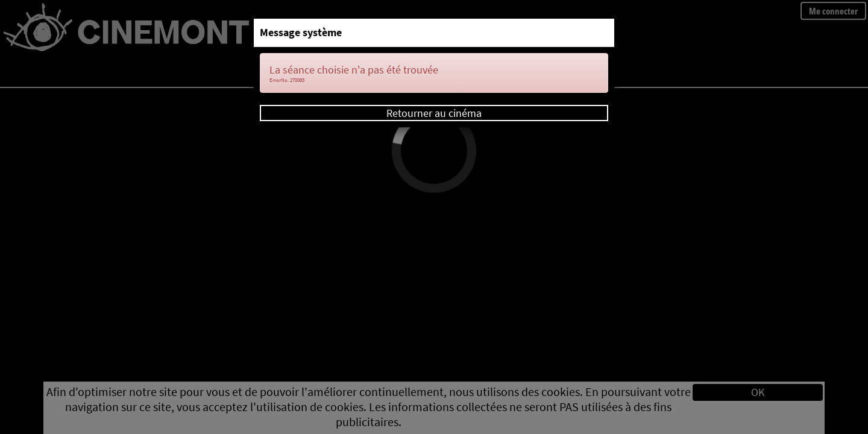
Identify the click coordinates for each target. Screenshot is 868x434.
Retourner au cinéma (434, 113)
